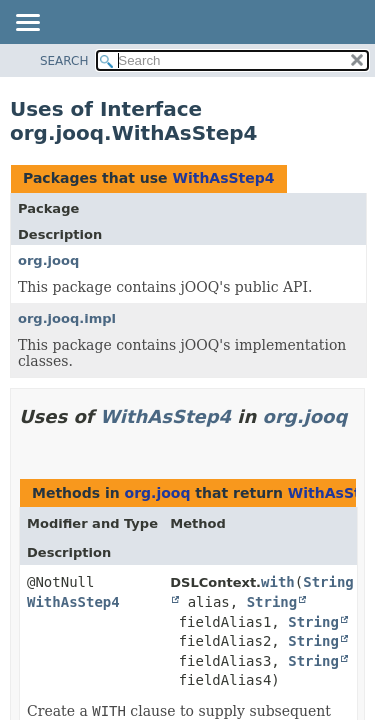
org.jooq (48, 260)
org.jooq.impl (67, 318)
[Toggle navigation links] (27, 24)
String (272, 602)
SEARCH (64, 61)
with (278, 582)
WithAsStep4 (223, 178)
